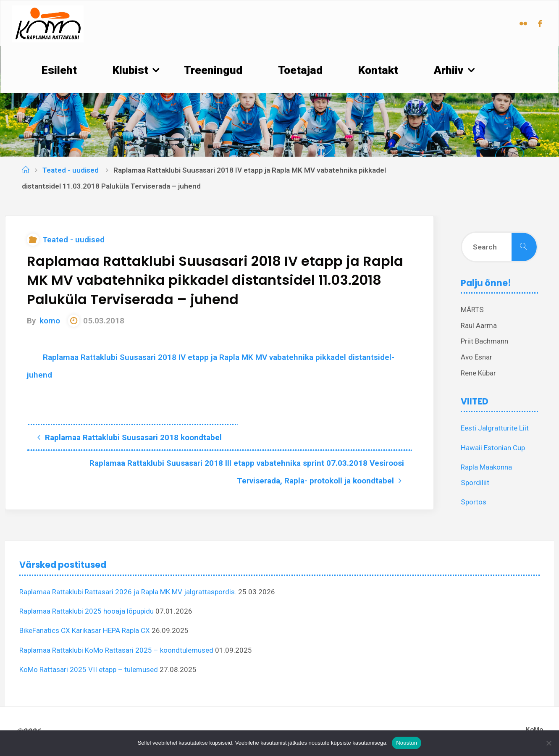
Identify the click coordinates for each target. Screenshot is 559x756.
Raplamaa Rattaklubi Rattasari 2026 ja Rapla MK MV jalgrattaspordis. (128, 592)
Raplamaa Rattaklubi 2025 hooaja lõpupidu (87, 611)
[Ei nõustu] (549, 743)
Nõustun (407, 743)
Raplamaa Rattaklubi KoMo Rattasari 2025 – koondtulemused (116, 650)
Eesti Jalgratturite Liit (495, 428)
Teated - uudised (71, 170)
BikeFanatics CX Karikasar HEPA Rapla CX (85, 630)
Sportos (474, 502)
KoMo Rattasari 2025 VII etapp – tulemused (89, 669)
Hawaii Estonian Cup (493, 448)
